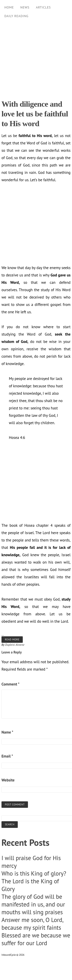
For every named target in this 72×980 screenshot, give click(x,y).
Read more (12, 639)
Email (7, 756)
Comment (10, 684)
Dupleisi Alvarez (15, 645)
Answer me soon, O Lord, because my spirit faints (32, 924)
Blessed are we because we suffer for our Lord (36, 939)
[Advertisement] (35, 58)
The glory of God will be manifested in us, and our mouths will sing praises (33, 904)
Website (8, 780)
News (25, 7)
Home (9, 7)
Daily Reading (16, 16)
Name (7, 732)
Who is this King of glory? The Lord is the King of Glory (34, 881)
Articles (43, 7)
